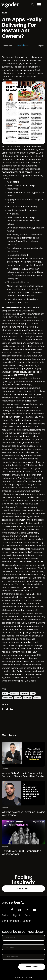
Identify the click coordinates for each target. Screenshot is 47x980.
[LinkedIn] (27, 910)
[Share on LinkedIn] (12, 709)
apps (5, 693)
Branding (14, 693)
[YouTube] (34, 910)
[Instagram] (19, 910)
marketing (7, 698)
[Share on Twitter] (8, 709)
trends (37, 698)
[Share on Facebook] (3, 709)
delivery (25, 693)
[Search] (32, 5)
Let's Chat (24, 889)
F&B (33, 693)
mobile (18, 698)
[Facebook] (12, 910)
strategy (28, 698)
